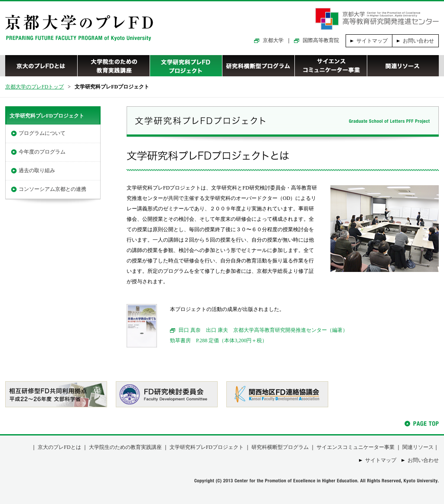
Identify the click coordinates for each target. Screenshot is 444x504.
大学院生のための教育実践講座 (113, 66)
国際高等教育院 (321, 40)
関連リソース (403, 66)
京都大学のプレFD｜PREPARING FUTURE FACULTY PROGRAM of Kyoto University (79, 28)
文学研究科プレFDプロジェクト (186, 66)
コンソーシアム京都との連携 (52, 189)
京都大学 (273, 40)
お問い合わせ (418, 41)
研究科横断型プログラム (258, 66)
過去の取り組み (37, 170)
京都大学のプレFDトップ (34, 87)
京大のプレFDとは (41, 66)
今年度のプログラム (42, 152)
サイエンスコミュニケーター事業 (331, 66)
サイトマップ (372, 41)
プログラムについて (42, 133)
